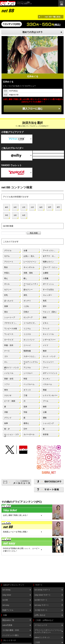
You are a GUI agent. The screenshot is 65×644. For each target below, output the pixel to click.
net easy (6, 605)
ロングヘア (28, 317)
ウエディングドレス (31, 363)
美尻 (45, 301)
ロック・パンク (49, 356)
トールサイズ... (30, 323)
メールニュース (41, 625)
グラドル (8, 251)
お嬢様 (46, 273)
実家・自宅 (9, 379)
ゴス (6, 356)
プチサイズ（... (10, 323)
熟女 (6, 267)
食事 (6, 423)
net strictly (6, 590)
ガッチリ (27, 301)
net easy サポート (42, 605)
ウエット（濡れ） (50, 312)
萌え (6, 278)
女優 (25, 251)
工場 (25, 395)
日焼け (26, 312)
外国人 (7, 273)
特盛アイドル (8, 610)
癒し (25, 278)
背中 (45, 306)
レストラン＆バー (50, 395)
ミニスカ (27, 334)
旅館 (45, 407)
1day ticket (7, 595)
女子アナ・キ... (49, 256)
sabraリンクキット (42, 637)
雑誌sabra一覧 (8, 620)
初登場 (46, 434)
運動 (45, 418)
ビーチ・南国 (10, 401)
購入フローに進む (33, 109)
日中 (25, 429)
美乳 (25, 295)
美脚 (6, 306)
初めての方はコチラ (32, 32)
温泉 (25, 407)
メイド (46, 345)
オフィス (27, 390)
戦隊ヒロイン (48, 262)
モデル (7, 256)
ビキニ (46, 323)
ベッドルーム (29, 384)
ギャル (7, 284)
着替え (26, 423)
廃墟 (45, 390)
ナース (7, 351)
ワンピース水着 (11, 329)
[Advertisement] (14, 569)
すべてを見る (48, 290)
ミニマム (27, 329)
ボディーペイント (50, 373)
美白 (6, 312)
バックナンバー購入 (11, 635)
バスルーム (47, 384)
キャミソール (48, 334)
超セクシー (28, 290)
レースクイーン (30, 262)
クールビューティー (31, 285)
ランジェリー (48, 362)
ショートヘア (10, 317)
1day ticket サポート (43, 595)
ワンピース (9, 334)
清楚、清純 (28, 273)
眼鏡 (45, 317)
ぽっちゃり (9, 301)
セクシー (8, 290)
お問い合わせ (40, 615)
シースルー (28, 373)
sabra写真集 (7, 625)
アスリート (9, 262)
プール (46, 401)
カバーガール (29, 434)
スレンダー (47, 295)
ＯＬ (6, 362)
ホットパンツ (29, 340)
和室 (25, 379)
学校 (25, 412)
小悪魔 (46, 278)
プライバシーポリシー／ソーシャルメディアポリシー (48, 631)
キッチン (47, 379)
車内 (6, 390)
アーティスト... (49, 251)
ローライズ (9, 340)
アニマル (27, 368)
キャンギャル (29, 267)
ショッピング (48, 423)
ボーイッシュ (48, 284)
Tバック (46, 329)
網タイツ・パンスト (11, 368)
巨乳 (6, 295)
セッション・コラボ (11, 435)
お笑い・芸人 (29, 256)
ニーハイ (27, 345)
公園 (45, 412)
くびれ (26, 306)
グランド (8, 418)
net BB (5, 600)
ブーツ (46, 368)
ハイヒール (9, 373)
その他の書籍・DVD (11, 630)
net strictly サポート (42, 590)
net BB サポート (41, 600)
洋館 (6, 412)
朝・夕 (7, 429)
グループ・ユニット (50, 268)
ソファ (7, 384)
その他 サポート (41, 610)
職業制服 (27, 351)
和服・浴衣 (9, 345)
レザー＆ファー (49, 340)
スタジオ (8, 395)
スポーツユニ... (30, 356)
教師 (45, 351)
